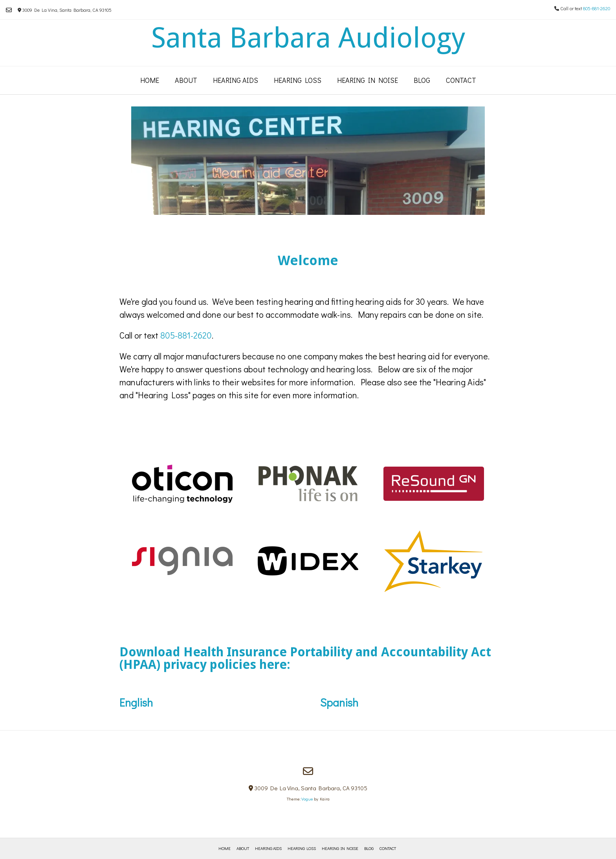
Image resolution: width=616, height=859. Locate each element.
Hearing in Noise (368, 80)
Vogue (307, 799)
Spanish (339, 702)
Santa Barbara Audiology (308, 38)
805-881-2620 (597, 8)
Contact (461, 80)
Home (150, 80)
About (186, 80)
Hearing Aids (236, 80)
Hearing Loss (298, 80)
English (220, 702)
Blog (422, 80)
